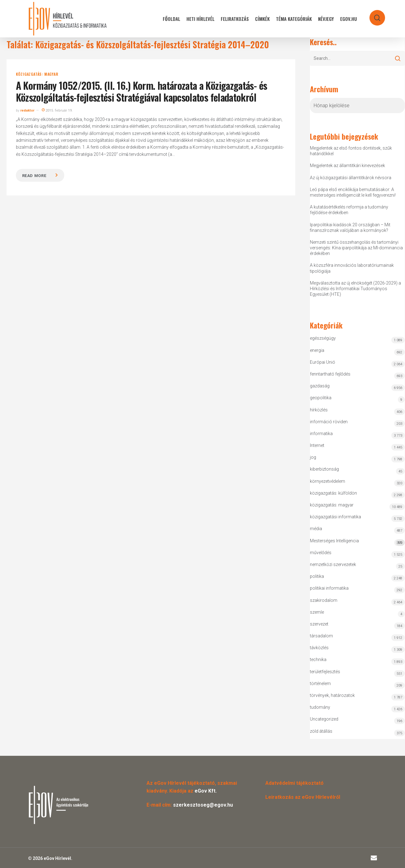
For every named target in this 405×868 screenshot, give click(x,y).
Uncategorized (324, 719)
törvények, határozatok (332, 695)
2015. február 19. (57, 110)
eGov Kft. (206, 791)
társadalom (321, 636)
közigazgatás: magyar (37, 74)
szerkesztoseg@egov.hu (203, 805)
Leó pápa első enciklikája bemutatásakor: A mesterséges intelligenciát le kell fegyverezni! (353, 192)
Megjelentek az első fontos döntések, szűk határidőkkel (351, 151)
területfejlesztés (325, 672)
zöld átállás (321, 731)
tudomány (320, 707)
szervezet (319, 624)
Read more (34, 176)
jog (313, 457)
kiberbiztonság (324, 469)
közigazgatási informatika (335, 517)
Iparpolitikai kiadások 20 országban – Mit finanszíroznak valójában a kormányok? (350, 228)
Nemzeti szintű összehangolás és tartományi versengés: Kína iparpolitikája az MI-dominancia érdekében (356, 248)
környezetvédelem (328, 481)
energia (317, 350)
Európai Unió (323, 362)
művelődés (321, 553)
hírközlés (319, 410)
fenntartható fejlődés (330, 374)
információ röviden (329, 422)
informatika (321, 434)
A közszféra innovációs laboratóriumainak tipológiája (352, 268)
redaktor (27, 110)
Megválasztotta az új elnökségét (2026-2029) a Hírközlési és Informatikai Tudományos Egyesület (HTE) (355, 289)
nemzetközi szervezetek (333, 564)
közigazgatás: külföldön (333, 493)
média (316, 529)
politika (317, 576)
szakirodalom (324, 600)
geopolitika (321, 398)
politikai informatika (329, 588)
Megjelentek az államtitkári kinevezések (347, 165)
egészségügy (323, 338)
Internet (317, 445)
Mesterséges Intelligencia (357, 542)
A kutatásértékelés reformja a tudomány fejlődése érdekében (349, 210)
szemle (317, 612)
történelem (320, 683)
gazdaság (320, 386)
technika (318, 659)
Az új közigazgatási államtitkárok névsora (351, 178)
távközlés (319, 648)
